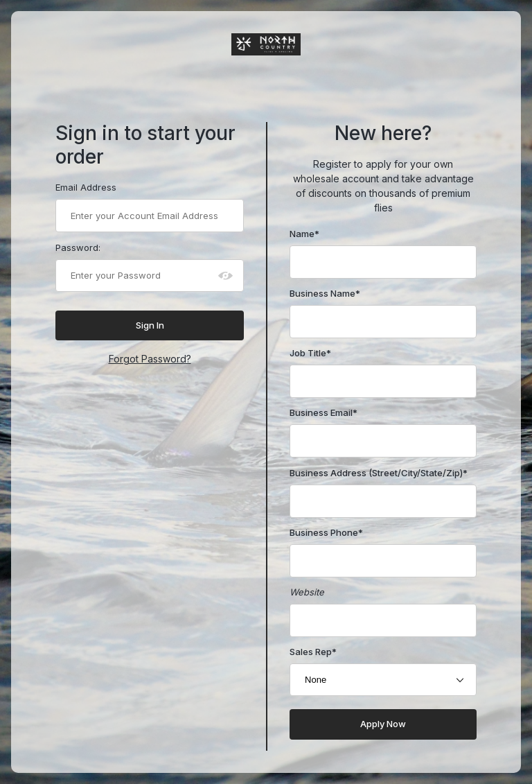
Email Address (86, 187)
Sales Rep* (313, 652)
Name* (304, 234)
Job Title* (310, 353)
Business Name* (325, 293)
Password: (78, 247)
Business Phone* (326, 532)
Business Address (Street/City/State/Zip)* (379, 473)
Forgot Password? (150, 359)
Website (307, 592)
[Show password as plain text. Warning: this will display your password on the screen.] (226, 275)
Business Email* (323, 412)
